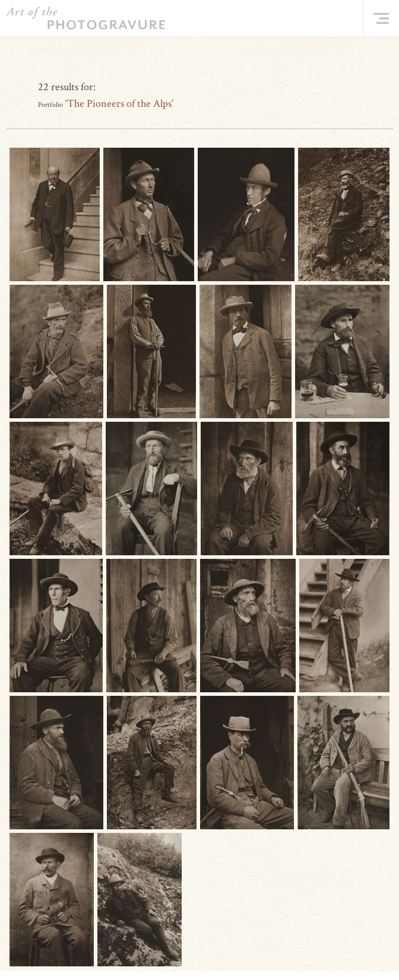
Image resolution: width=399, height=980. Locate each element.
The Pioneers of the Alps (119, 104)
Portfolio (50, 105)
